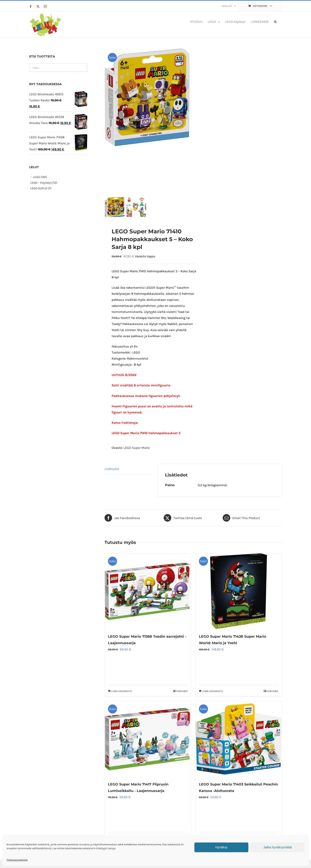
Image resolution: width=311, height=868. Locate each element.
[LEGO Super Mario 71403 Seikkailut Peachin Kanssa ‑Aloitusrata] (239, 741)
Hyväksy (221, 847)
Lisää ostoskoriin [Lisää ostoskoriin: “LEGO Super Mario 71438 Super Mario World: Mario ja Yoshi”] (212, 693)
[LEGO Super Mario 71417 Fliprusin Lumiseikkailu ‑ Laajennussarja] (148, 741)
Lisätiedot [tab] (112, 471)
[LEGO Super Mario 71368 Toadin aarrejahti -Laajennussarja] (148, 593)
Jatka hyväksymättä (278, 847)
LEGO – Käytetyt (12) (44, 183)
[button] (275, 21)
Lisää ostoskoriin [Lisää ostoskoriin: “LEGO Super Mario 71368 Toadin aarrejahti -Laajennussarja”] (121, 693)
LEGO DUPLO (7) (41, 188)
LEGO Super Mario (137, 450)
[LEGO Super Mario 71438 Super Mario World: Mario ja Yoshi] (239, 593)
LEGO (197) (40, 177)
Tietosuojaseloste (17, 860)
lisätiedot (182, 693)
